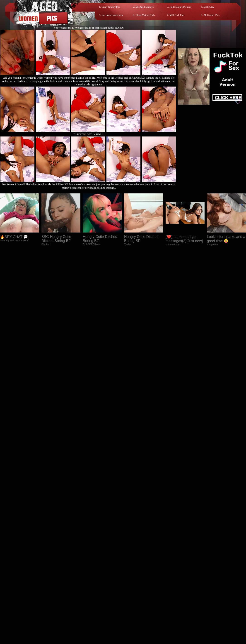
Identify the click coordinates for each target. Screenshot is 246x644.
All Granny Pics (211, 15)
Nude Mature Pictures (180, 7)
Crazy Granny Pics (111, 7)
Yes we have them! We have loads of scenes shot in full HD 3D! (89, 28)
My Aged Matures (145, 7)
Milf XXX (209, 7)
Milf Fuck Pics (177, 15)
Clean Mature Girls (145, 15)
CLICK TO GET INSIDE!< (89, 134)
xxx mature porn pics (112, 15)
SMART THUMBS (131, 557)
